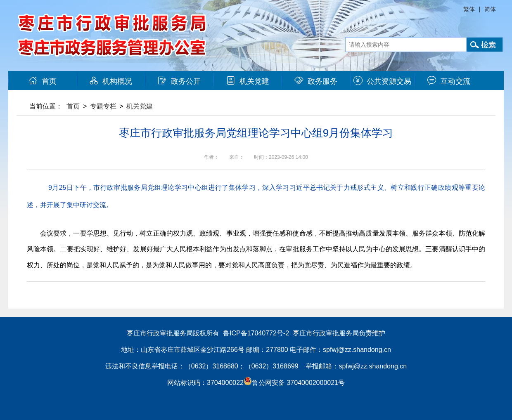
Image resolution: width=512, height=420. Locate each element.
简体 (490, 9)
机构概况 (111, 81)
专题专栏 (103, 106)
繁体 (469, 9)
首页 (43, 81)
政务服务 (316, 81)
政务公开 (179, 81)
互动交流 (449, 81)
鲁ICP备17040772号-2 (256, 333)
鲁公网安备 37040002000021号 (294, 383)
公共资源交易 (382, 81)
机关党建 (248, 81)
